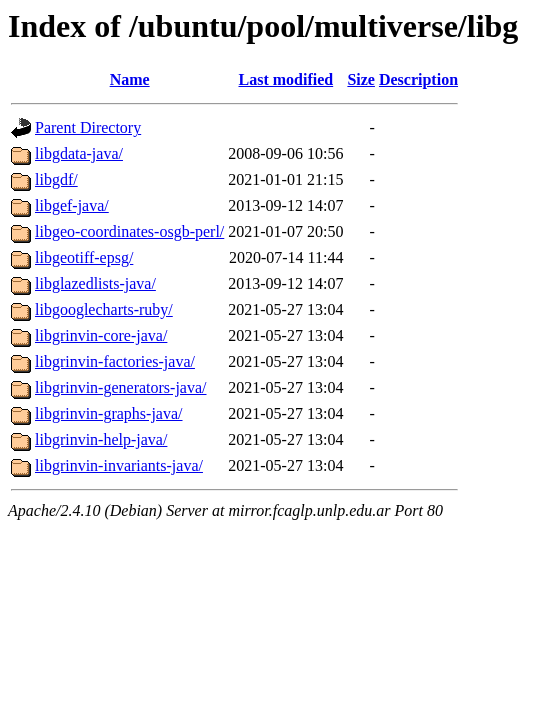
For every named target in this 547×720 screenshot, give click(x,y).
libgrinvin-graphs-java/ (109, 413)
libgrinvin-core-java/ (101, 335)
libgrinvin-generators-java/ (121, 387)
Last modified (286, 79)
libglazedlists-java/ (95, 283)
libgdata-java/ (79, 153)
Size (361, 79)
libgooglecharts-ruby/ (104, 309)
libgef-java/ (72, 205)
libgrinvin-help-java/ (101, 439)
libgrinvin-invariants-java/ (119, 465)
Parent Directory (88, 127)
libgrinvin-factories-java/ (115, 361)
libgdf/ (56, 179)
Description (418, 79)
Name (130, 79)
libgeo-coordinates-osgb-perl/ (129, 231)
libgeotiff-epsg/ (84, 257)
